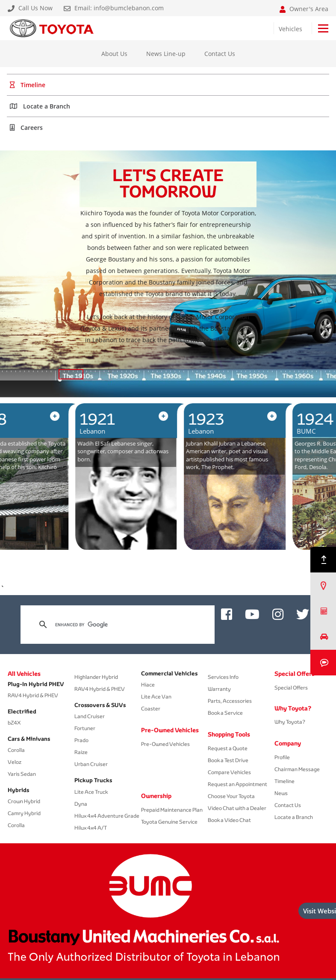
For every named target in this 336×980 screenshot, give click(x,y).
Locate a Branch (40, 106)
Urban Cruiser (91, 764)
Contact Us (220, 54)
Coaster (151, 709)
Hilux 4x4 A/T (91, 828)
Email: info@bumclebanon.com (114, 8)
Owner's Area (304, 9)
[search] (116, 625)
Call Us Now (30, 8)
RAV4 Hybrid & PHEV (33, 695)
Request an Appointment (237, 784)
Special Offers (295, 674)
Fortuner (85, 728)
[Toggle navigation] (323, 28)
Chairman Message (297, 769)
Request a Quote (228, 748)
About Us (114, 54)
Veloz (15, 762)
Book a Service (225, 713)
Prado (81, 740)
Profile (282, 757)
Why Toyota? (293, 708)
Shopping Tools (229, 734)
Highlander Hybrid (96, 677)
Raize (81, 752)
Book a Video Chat (229, 820)
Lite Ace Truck (91, 792)
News (281, 793)
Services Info (223, 677)
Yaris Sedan (22, 774)
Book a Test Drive (228, 760)
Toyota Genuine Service (169, 822)
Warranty (219, 689)
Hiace (148, 685)
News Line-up (166, 54)
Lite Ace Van (156, 697)
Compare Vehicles (229, 772)
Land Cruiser (90, 716)
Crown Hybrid (24, 801)
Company (288, 743)
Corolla (16, 750)
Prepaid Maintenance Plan (172, 810)
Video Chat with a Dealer (237, 808)
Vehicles (290, 29)
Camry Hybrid (24, 813)
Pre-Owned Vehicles (168, 730)
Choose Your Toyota (231, 796)
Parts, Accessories (230, 701)
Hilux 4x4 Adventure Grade (107, 816)
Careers (26, 128)
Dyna (81, 804)
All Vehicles (24, 674)
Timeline (284, 781)
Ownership (156, 796)
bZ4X (14, 723)
